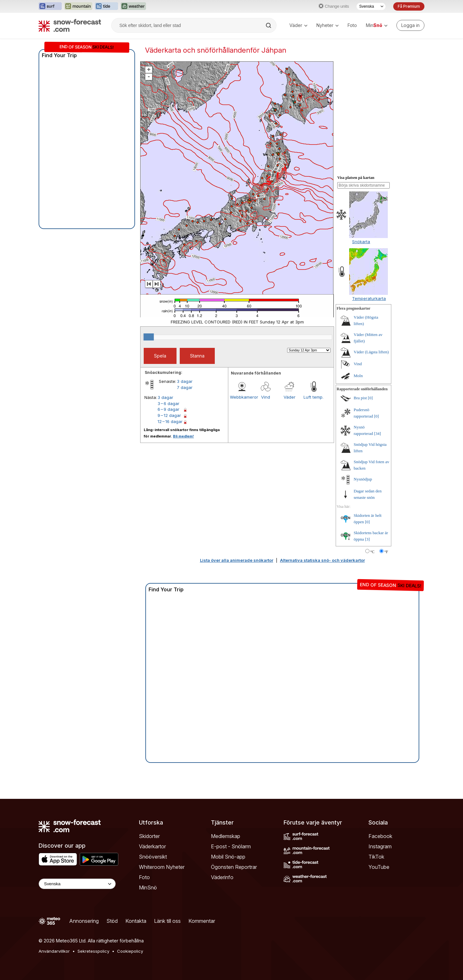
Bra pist (360, 398)
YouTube (379, 867)
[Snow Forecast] (70, 25)
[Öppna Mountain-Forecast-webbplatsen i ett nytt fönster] (78, 6)
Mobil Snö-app (228, 857)
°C (372, 552)
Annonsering (84, 921)
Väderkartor (152, 846)
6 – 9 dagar (168, 409)
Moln (358, 376)
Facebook (380, 836)
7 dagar (185, 387)
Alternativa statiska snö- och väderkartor (322, 560)
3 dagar (185, 381)
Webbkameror (242, 397)
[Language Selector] (77, 884)
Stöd (112, 921)
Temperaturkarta (369, 298)
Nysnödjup (363, 479)
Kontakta (136, 921)
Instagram (380, 846)
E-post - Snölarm (231, 846)
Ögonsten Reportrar (234, 867)
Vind (266, 397)
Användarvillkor (54, 951)
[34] (377, 433)
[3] (367, 539)
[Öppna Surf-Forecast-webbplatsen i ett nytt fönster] (50, 6)
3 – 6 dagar (168, 403)
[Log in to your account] (410, 25)
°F (386, 552)
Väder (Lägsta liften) (371, 352)
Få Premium (409, 6)
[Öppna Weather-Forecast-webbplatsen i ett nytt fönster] (133, 6)
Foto (352, 25)
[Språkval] (371, 6)
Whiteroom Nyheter (162, 867)
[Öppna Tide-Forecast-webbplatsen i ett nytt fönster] (106, 6)
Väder (298, 25)
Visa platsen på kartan (356, 178)
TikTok (376, 857)
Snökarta (361, 242)
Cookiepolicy (130, 951)
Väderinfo (222, 877)
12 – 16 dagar (170, 421)
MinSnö (148, 887)
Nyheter (327, 25)
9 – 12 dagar (169, 415)
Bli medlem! (183, 436)
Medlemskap (226, 836)
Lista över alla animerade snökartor (237, 560)
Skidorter (149, 836)
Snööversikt (153, 857)
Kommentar (202, 921)
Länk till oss (167, 921)
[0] (370, 398)
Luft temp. (313, 397)
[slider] (149, 337)
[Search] (269, 25)
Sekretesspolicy (93, 951)
